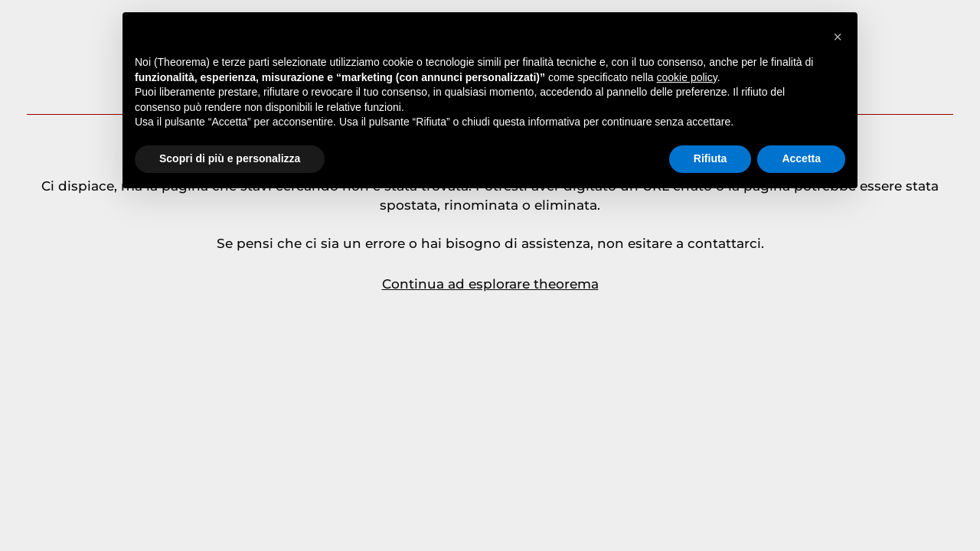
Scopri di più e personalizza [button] (230, 158)
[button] (838, 37)
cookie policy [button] (687, 77)
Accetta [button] (801, 158)
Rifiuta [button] (710, 158)
